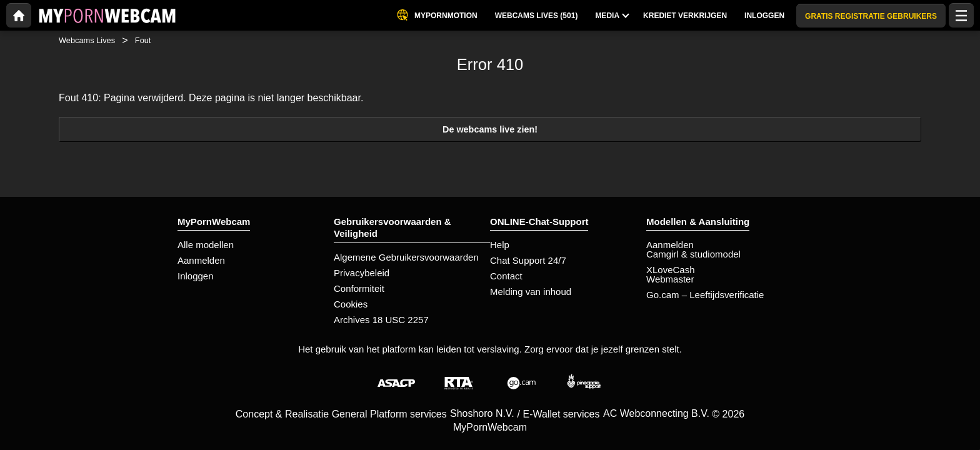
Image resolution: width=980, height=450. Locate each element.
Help (500, 245)
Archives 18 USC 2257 (381, 320)
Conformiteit (359, 288)
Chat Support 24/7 (528, 260)
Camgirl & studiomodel (693, 254)
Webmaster (670, 279)
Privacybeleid (362, 273)
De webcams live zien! (490, 129)
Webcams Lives (87, 40)
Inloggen (196, 276)
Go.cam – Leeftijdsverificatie (705, 295)
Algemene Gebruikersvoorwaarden (406, 257)
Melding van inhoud (531, 292)
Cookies (351, 304)
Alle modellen (206, 245)
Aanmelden (201, 260)
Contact (506, 276)
